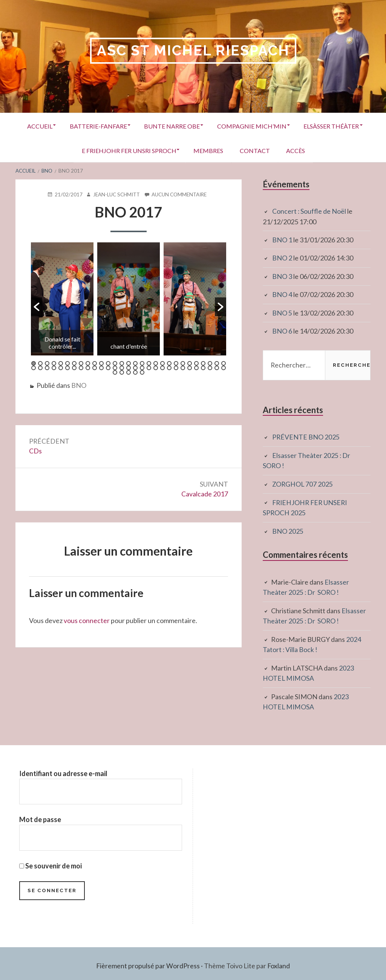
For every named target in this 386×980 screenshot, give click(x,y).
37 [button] (81, 367)
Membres (244, 150)
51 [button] (176, 367)
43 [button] (122, 367)
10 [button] (95, 363)
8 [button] (81, 363)
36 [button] (74, 367)
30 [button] (34, 367)
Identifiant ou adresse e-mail (63, 768)
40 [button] (101, 367)
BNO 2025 (288, 528)
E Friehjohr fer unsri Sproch (162, 150)
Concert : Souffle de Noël (309, 211)
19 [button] (156, 363)
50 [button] (169, 367)
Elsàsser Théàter (67, 150)
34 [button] (61, 367)
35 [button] (67, 367)
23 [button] (183, 363)
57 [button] (217, 367)
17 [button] (142, 363)
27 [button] (210, 363)
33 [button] (54, 367)
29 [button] (224, 363)
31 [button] (40, 367)
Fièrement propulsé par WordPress (148, 961)
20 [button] (162, 363)
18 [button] (149, 363)
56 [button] (210, 367)
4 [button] (54, 363)
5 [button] (61, 363)
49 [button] (162, 367)
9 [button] (88, 363)
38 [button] (88, 367)
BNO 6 (282, 330)
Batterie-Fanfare (133, 126)
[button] (37, 306)
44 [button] (129, 367)
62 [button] (135, 372)
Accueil (71, 126)
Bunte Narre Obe (209, 126)
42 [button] (115, 367)
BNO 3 (282, 276)
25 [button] (196, 363)
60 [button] (122, 372)
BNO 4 (282, 294)
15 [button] (129, 363)
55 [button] (203, 367)
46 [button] (142, 367)
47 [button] (149, 367)
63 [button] (142, 372)
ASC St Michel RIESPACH (193, 51)
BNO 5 (282, 312)
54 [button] (196, 367)
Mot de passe (40, 815)
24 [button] (190, 363)
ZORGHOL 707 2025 (303, 482)
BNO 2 (282, 257)
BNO (79, 385)
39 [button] (95, 367)
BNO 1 (282, 239)
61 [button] (129, 372)
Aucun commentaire (180, 194)
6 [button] (67, 363)
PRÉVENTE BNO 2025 (306, 435)
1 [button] (34, 363)
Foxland (279, 961)
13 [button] (115, 363)
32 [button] (47, 367)
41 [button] (108, 367)
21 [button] (169, 363)
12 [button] (108, 363)
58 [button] (224, 367)
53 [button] (190, 367)
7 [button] (74, 363)
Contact (294, 150)
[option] (62, 299)
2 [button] (40, 363)
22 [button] (176, 363)
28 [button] (217, 363)
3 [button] (47, 363)
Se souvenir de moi (51, 861)
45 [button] (135, 367)
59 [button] (115, 372)
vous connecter (87, 620)
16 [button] (135, 363)
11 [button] (101, 363)
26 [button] (203, 363)
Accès (337, 150)
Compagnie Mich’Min (292, 126)
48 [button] (156, 367)
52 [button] (183, 367)
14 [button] (122, 363)
